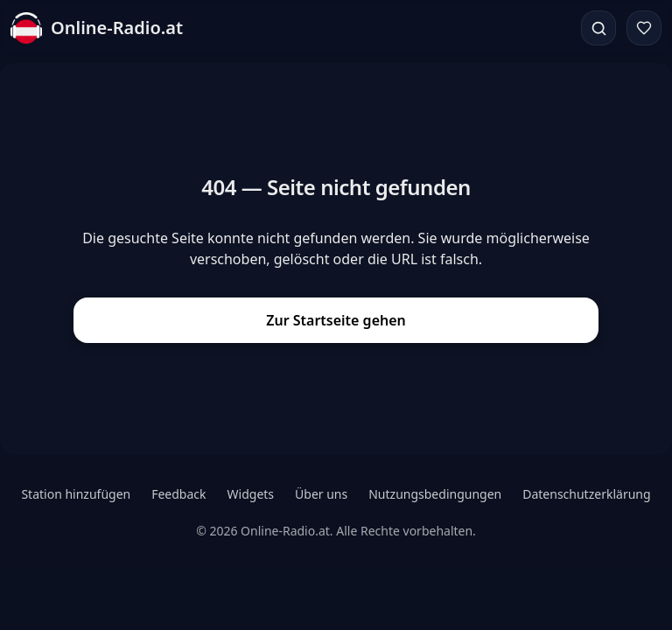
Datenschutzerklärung (586, 494)
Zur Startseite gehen (336, 320)
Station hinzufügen (76, 494)
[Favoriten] (644, 28)
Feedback (178, 494)
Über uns (321, 494)
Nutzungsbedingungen (435, 494)
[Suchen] (598, 28)
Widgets (251, 494)
